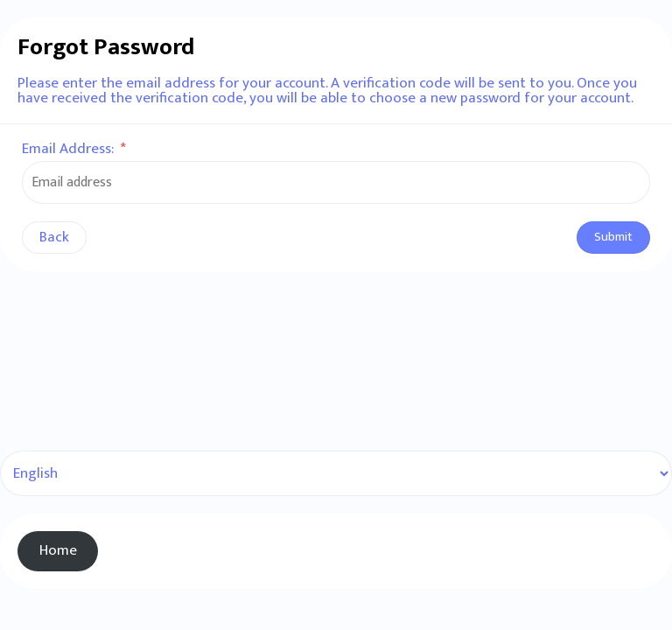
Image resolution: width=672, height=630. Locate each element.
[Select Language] (336, 473)
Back (54, 237)
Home (58, 550)
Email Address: (74, 149)
